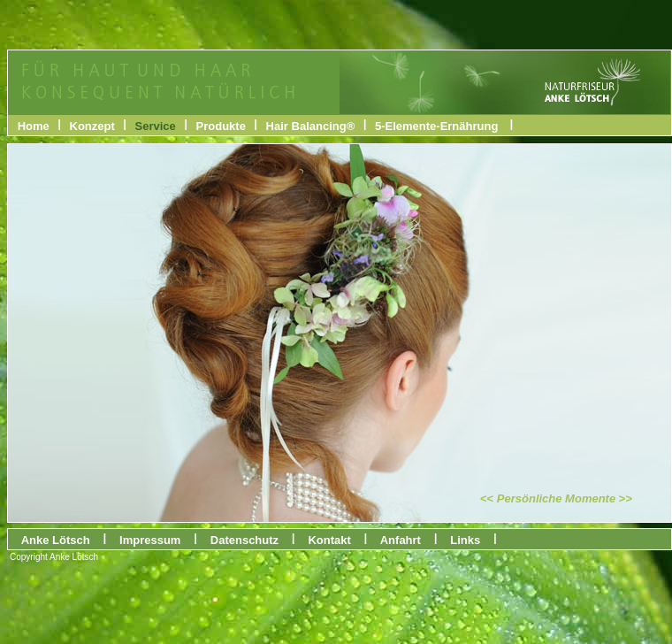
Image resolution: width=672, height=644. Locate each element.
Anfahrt (401, 540)
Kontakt (330, 540)
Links (466, 540)
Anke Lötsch (56, 540)
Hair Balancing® (311, 126)
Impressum (150, 540)
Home (34, 126)
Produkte (221, 126)
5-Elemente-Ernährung (436, 126)
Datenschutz (244, 540)
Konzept (92, 126)
